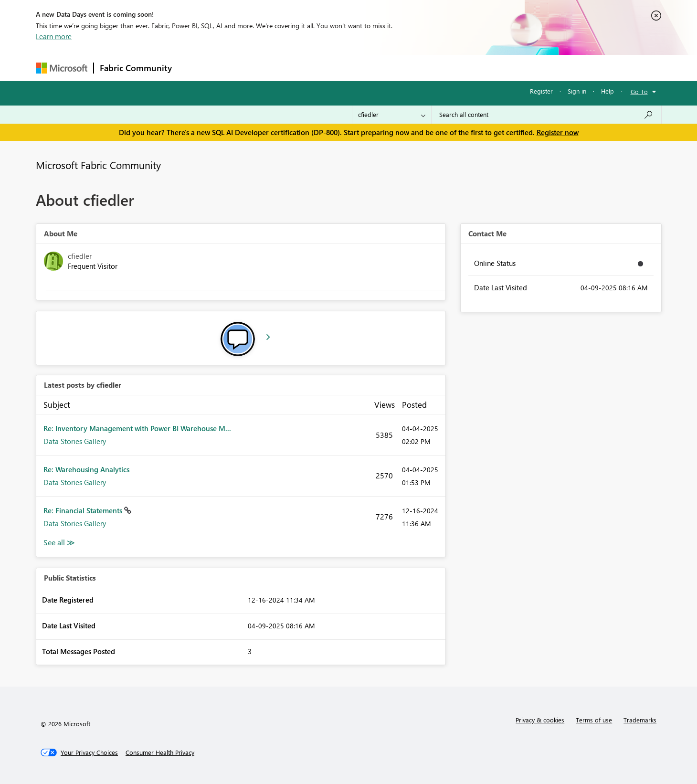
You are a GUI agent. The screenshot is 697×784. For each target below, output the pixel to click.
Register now (558, 132)
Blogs (360, 68)
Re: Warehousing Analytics (86, 469)
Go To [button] (639, 91)
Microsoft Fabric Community (98, 165)
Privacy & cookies (540, 720)
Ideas (275, 68)
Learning (397, 68)
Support (437, 68)
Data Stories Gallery (75, 441)
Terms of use (594, 720)
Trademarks (640, 720)
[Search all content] (546, 115)
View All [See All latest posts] (59, 543)
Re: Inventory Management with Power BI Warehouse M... (137, 428)
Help (607, 91)
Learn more (54, 36)
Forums (194, 68)
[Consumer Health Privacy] (160, 752)
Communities (317, 68)
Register (541, 91)
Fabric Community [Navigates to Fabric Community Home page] (136, 68)
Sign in (577, 91)
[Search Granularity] (392, 115)
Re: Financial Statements (84, 510)
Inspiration (236, 68)
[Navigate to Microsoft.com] (62, 68)
